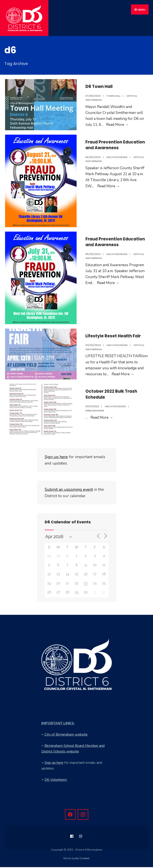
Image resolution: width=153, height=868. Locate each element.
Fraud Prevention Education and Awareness (106, 146)
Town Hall (113, 93)
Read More (117, 122)
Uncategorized (117, 161)
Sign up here (54, 764)
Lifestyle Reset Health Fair (117, 336)
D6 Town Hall (101, 84)
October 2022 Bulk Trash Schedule (115, 395)
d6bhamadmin (95, 411)
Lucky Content (81, 859)
